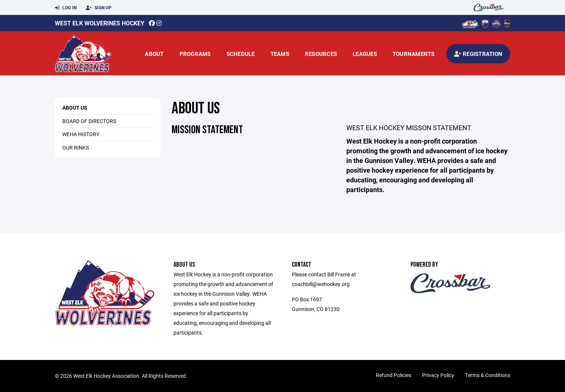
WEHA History (81, 134)
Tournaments (414, 54)
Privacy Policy (438, 375)
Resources (321, 54)
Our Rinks (76, 148)
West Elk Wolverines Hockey (100, 23)
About (154, 54)
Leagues (365, 54)
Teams (280, 54)
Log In (66, 8)
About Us (75, 108)
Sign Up (99, 8)
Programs (195, 54)
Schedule (241, 54)
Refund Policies (394, 375)
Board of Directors (89, 121)
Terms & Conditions (488, 375)
